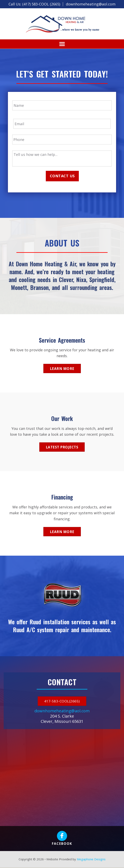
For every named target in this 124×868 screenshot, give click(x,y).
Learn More (62, 369)
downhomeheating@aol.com (91, 4)
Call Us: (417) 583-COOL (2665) (34, 4)
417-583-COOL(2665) (62, 702)
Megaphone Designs (91, 860)
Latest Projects (62, 448)
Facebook (62, 839)
